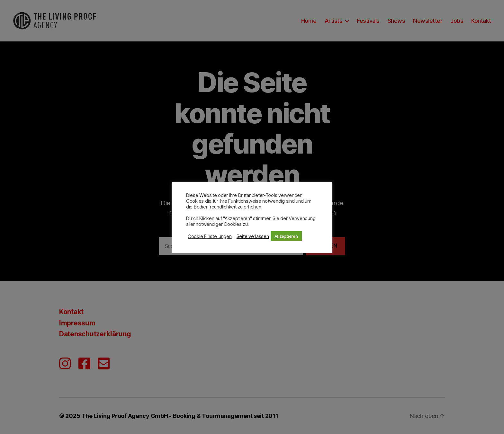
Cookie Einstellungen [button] (210, 236)
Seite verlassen (253, 236)
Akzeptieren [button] (286, 236)
